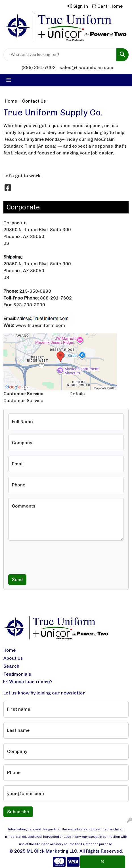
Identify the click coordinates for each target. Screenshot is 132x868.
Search (11, 666)
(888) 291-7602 (39, 67)
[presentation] (51, 556)
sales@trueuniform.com (86, 67)
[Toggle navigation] (9, 80)
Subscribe (18, 812)
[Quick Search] (60, 55)
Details (77, 394)
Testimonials (17, 674)
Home (11, 101)
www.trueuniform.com (40, 325)
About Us (13, 658)
